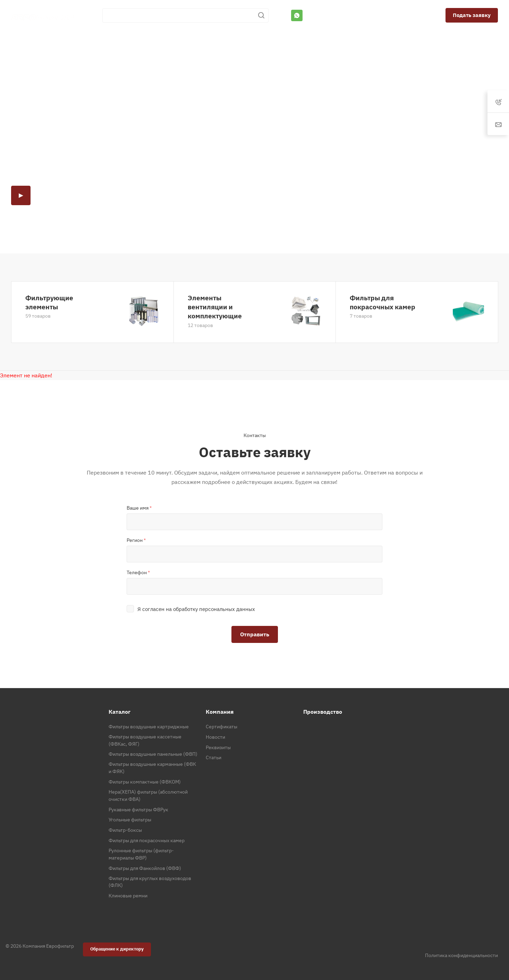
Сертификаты (222, 727)
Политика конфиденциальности (461, 955)
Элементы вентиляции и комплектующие (215, 307)
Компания (220, 712)
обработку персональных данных (214, 609)
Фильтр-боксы (125, 830)
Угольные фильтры (130, 820)
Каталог (120, 712)
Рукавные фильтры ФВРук (138, 810)
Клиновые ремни (128, 896)
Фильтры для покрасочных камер (383, 302)
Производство (323, 712)
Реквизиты (218, 747)
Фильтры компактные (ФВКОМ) (145, 782)
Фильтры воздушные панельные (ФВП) (153, 754)
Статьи (214, 757)
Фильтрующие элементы (49, 302)
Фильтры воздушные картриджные (149, 727)
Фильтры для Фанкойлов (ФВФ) (145, 868)
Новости (215, 737)
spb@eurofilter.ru (395, 15)
